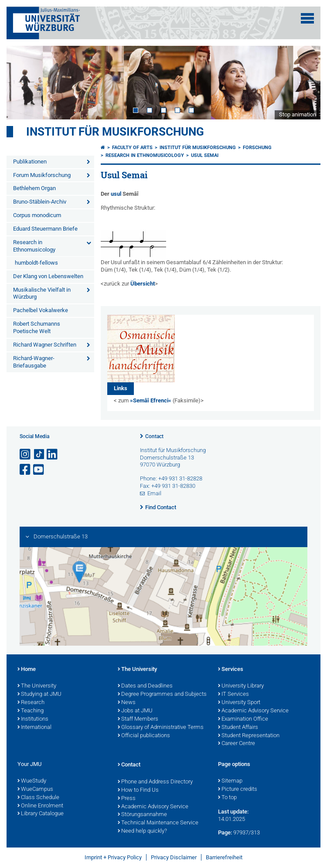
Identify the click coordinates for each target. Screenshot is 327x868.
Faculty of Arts (132, 148)
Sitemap (230, 781)
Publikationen (30, 162)
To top (227, 798)
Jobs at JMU (135, 711)
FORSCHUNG (257, 148)
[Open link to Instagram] (26, 454)
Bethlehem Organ (34, 188)
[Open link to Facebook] (26, 470)
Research (31, 703)
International (34, 728)
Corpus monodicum (37, 215)
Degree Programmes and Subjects (162, 694)
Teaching (31, 711)
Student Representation (249, 736)
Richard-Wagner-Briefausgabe (34, 362)
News (127, 703)
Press (127, 799)
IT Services (233, 694)
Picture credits (238, 790)
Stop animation (298, 114)
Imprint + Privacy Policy (113, 857)
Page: (225, 832)
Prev (22, 82)
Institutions (33, 719)
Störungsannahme (142, 815)
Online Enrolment (40, 806)
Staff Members (138, 719)
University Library (241, 686)
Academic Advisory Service (253, 711)
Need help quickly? (142, 831)
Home (27, 670)
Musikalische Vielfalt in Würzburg (42, 293)
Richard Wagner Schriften (45, 345)
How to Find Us (138, 790)
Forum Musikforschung (42, 175)
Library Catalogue (41, 814)
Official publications (144, 736)
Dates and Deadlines (145, 686)
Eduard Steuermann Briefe (45, 229)
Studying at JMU (39, 694)
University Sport (239, 703)
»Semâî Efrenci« (151, 400)
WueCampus (35, 790)
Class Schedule (38, 798)
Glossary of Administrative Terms (161, 728)
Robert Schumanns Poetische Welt (37, 327)
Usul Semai (205, 155)
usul (116, 194)
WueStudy (32, 781)
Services (231, 670)
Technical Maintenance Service (158, 823)
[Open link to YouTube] (39, 470)
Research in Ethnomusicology (34, 246)
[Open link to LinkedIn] (53, 454)
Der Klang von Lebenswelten (48, 276)
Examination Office (243, 719)
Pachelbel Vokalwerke (41, 310)
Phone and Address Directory (155, 782)
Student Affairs (238, 728)
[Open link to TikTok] (39, 454)
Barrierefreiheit (224, 857)
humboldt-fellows (36, 263)
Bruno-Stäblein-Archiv (40, 202)
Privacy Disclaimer (174, 857)
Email (154, 493)
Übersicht (143, 284)
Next (305, 82)
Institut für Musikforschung (115, 132)
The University (37, 686)
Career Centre (237, 744)
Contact (154, 436)
